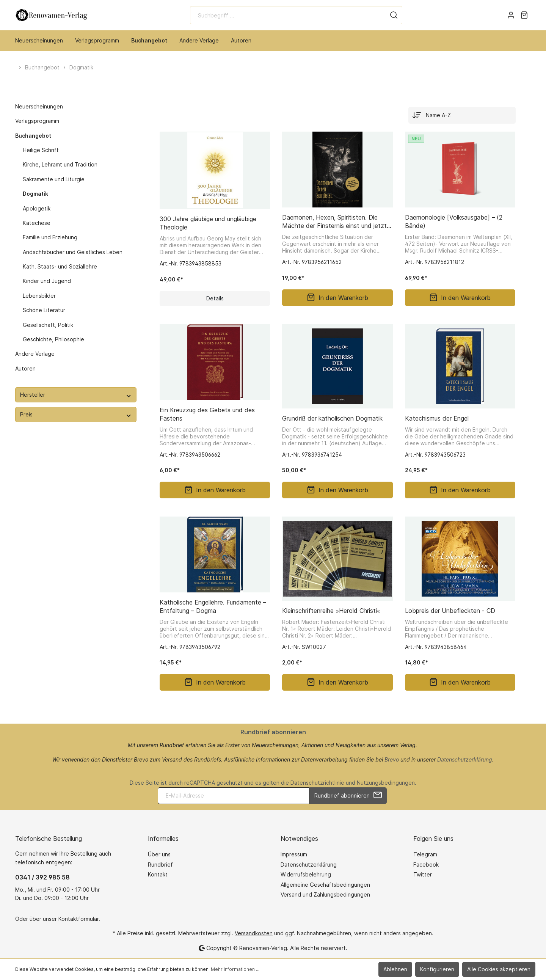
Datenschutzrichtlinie (317, 783)
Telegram (425, 854)
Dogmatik (35, 194)
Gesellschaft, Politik (48, 325)
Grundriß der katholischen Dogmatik (332, 418)
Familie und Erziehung (50, 237)
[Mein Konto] (511, 15)
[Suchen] (394, 15)
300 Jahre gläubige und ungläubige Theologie (208, 223)
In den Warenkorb (337, 298)
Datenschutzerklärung (465, 759)
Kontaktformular (78, 919)
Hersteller (76, 395)
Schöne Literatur (44, 310)
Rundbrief (160, 865)
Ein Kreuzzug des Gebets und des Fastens (207, 414)
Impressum (294, 854)
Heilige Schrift (41, 150)
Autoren (25, 368)
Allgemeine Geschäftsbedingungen (325, 885)
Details (215, 298)
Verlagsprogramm (37, 121)
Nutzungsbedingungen (386, 783)
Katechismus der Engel (437, 418)
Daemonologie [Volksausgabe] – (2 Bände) (454, 221)
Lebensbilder (39, 296)
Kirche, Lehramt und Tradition (60, 164)
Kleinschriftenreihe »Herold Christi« (331, 611)
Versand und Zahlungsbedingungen (325, 894)
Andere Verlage (35, 354)
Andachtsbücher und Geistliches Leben (73, 252)
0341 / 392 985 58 (42, 877)
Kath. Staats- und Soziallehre (60, 266)
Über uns (159, 854)
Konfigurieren (437, 969)
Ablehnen (395, 969)
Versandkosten (254, 933)
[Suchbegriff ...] (288, 15)
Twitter (423, 874)
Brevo (392, 759)
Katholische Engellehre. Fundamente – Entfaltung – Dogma (213, 606)
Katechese (37, 223)
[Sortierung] (462, 115)
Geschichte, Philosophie (53, 339)
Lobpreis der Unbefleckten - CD (450, 611)
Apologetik (37, 208)
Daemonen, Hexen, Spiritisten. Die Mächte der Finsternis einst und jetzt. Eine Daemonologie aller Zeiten (335, 222)
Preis (76, 414)
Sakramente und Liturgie (54, 179)
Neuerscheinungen (39, 106)
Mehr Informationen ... (235, 969)
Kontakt (158, 874)
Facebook (426, 865)
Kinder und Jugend (47, 281)
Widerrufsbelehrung (306, 874)
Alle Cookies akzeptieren (499, 969)
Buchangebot (33, 136)
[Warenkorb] (524, 15)
